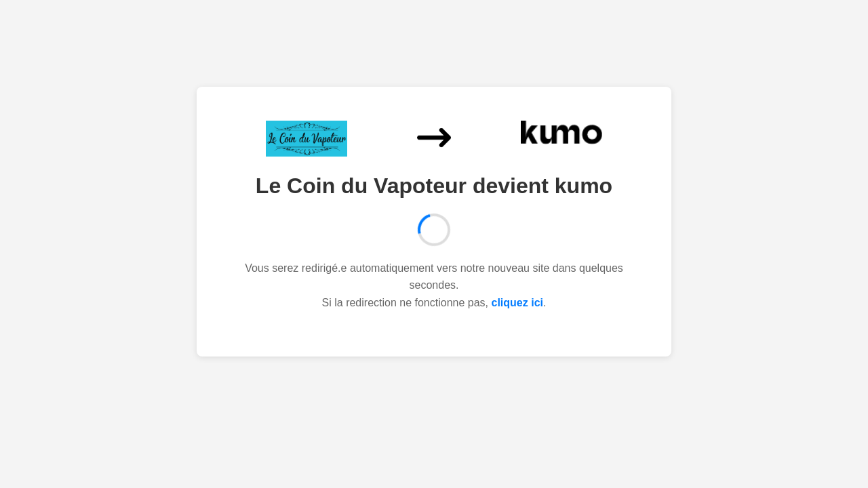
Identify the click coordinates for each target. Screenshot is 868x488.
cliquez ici (517, 303)
